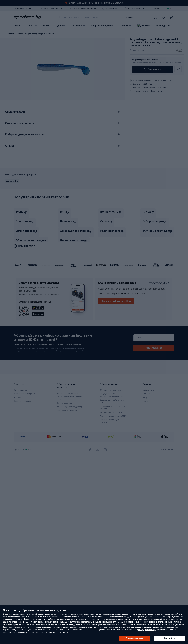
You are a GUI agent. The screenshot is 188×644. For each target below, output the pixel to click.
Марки (125, 25)
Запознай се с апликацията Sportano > (36, 299)
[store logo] (27, 17)
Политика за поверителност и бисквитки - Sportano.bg (45, 632)
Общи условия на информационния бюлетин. (72, 348)
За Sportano (148, 387)
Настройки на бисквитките (111, 410)
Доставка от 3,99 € (24, 8)
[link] (156, 17)
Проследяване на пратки (24, 391)
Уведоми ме (152, 69)
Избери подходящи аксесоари (24, 135)
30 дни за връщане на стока (52, 8)
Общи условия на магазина (111, 387)
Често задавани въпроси (67, 390)
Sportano (12, 34)
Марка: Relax (12, 181)
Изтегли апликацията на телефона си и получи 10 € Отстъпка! (96, 3)
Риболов (51, 34)
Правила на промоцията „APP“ (113, 413)
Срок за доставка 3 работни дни (84, 8)
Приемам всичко (135, 638)
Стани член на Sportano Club (116, 298)
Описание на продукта (20, 123)
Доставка (18, 395)
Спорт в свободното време (35, 34)
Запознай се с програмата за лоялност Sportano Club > (122, 291)
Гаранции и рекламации (67, 408)
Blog (145, 395)
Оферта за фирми (64, 400)
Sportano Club (112, 8)
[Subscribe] (154, 345)
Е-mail (139, 335)
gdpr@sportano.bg (146, 630)
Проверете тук (156, 91)
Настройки (169, 638)
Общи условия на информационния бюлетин (111, 392)
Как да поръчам (20, 387)
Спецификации (15, 112)
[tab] (63, 111)
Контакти (157, 8)
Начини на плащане (22, 398)
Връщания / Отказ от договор (69, 404)
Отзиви (10, 146)
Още (171, 80)
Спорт (20, 34)
